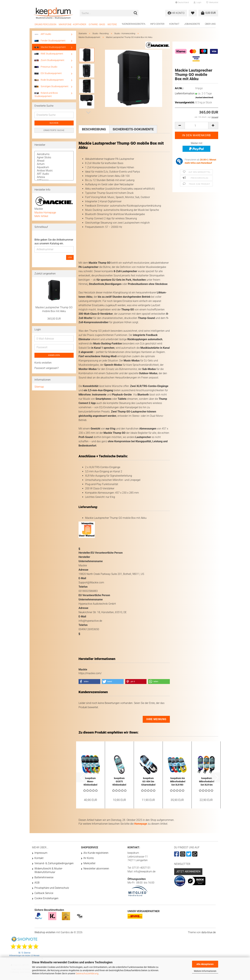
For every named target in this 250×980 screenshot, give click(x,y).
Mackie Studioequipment (50, 47)
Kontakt (174, 24)
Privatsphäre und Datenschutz (52, 888)
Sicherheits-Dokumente (133, 129)
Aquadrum (54, 167)
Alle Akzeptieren (205, 964)
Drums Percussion (45, 24)
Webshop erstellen (45, 932)
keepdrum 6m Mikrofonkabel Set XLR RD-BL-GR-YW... (178, 782)
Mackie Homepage (45, 213)
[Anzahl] (197, 126)
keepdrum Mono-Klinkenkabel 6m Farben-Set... (90, 782)
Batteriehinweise (44, 877)
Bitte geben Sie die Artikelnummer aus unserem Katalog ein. (54, 242)
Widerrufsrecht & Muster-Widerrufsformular (49, 870)
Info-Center (157, 24)
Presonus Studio (46, 67)
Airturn (54, 164)
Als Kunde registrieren (96, 853)
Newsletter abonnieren (96, 869)
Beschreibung (94, 129)
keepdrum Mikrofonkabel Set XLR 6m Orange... (207, 782)
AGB (37, 883)
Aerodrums (54, 154)
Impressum (41, 853)
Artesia (54, 177)
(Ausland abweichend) (204, 98)
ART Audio (43, 34)
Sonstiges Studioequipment (51, 86)
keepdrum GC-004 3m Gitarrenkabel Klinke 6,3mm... (148, 782)
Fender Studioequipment (50, 41)
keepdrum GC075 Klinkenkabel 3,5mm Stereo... (119, 782)
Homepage (141, 824)
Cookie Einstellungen (46, 898)
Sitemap (39, 387)
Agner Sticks (54, 157)
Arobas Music (54, 171)
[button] (182, 2)
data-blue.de (209, 932)
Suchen (54, 123)
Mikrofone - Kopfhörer (73, 24)
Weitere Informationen (205, 971)
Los (70, 257)
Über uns (210, 24)
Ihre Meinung (156, 719)
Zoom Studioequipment (49, 60)
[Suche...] (135, 13)
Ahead (54, 161)
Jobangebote (192, 24)
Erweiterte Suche (54, 130)
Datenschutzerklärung (87, 973)
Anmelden (54, 355)
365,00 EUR (54, 319)
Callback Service (44, 893)
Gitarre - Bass (97, 24)
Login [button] (198, 2)
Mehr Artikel (41, 216)
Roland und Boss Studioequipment (46, 95)
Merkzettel (212, 2)
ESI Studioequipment (48, 73)
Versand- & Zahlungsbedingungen (54, 863)
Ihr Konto (89, 858)
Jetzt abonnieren (188, 871)
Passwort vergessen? (47, 368)
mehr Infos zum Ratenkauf (198, 163)
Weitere (112, 24)
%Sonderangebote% (134, 24)
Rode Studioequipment (49, 80)
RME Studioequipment (49, 54)
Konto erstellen (43, 363)
